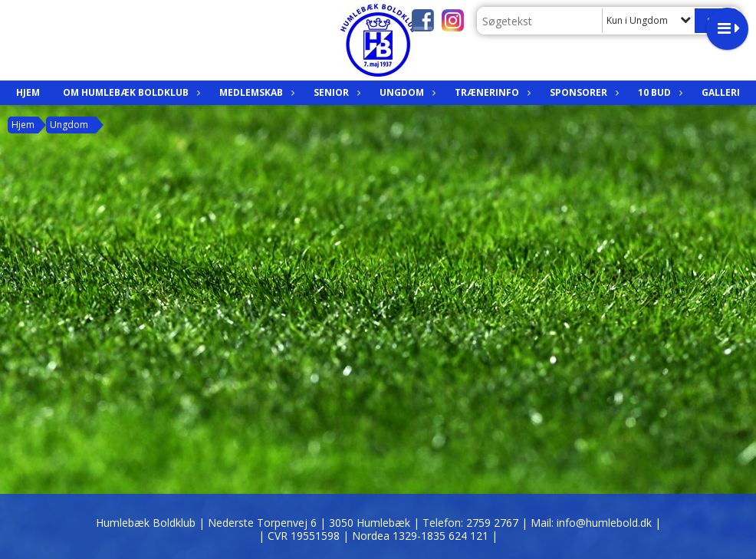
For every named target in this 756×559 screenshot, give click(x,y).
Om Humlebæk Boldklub (130, 92)
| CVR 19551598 (301, 536)
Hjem (28, 92)
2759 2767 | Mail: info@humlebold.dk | (564, 523)
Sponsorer (582, 92)
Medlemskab (255, 92)
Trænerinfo (491, 92)
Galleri (721, 92)
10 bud (658, 92)
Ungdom (406, 92)
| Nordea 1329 (420, 536)
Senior (335, 92)
